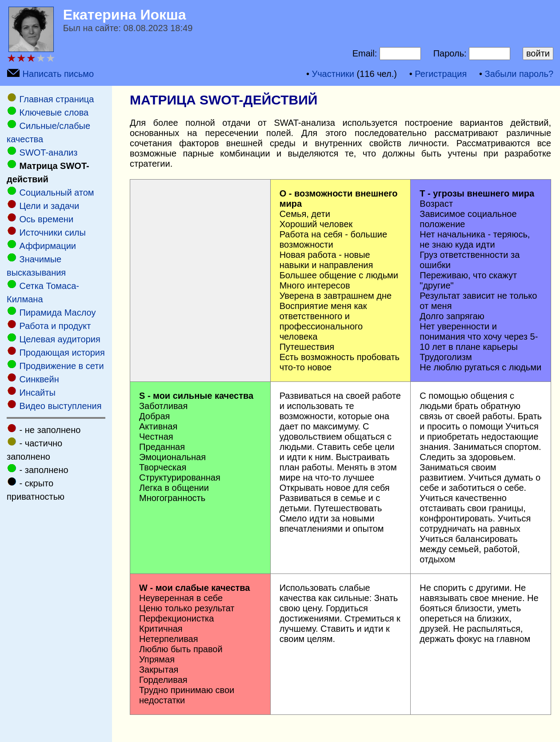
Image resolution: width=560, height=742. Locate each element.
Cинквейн (39, 379)
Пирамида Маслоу (58, 313)
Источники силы (53, 233)
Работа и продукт (55, 326)
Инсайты (38, 393)
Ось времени (47, 219)
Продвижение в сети (62, 366)
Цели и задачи (50, 206)
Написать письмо (58, 74)
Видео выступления (61, 406)
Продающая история (62, 353)
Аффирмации (48, 246)
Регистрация (441, 74)
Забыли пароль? (519, 74)
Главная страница (57, 99)
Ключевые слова (54, 112)
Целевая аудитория (60, 339)
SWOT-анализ (49, 152)
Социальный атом (57, 193)
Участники (333, 74)
